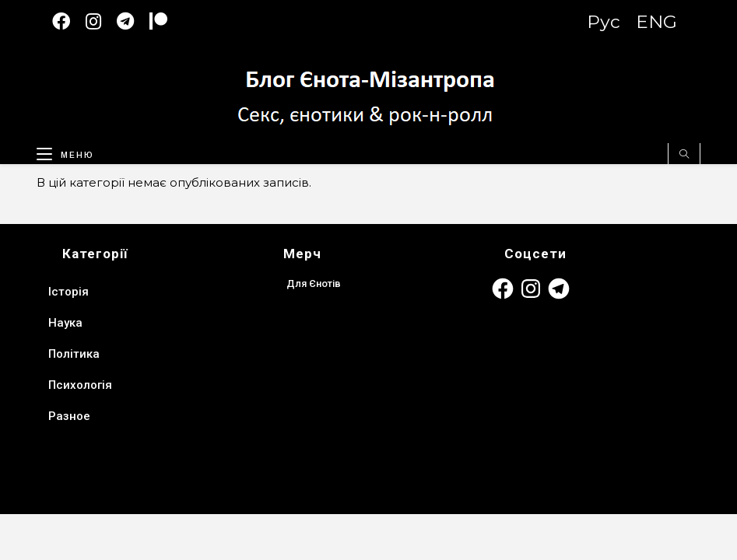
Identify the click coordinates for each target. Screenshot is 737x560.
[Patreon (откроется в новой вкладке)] (166, 21)
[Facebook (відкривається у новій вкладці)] (69, 21)
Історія (68, 292)
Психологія (80, 385)
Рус (604, 22)
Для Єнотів (314, 283)
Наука (65, 323)
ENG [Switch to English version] (656, 22)
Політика (74, 354)
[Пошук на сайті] (684, 155)
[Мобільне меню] (60, 152)
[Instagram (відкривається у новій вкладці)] (101, 21)
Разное (69, 416)
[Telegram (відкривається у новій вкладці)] (133, 21)
